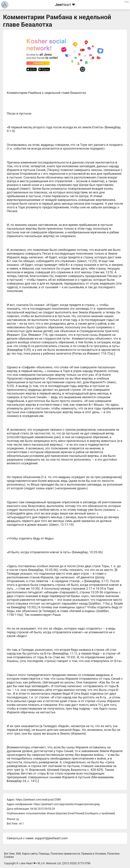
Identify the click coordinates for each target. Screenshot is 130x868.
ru (17, 819)
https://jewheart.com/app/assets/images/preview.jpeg (67, 804)
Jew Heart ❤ (28, 863)
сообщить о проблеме (100, 813)
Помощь (44, 854)
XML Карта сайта (27, 854)
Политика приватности (65, 854)
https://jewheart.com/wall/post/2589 (38, 800)
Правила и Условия (93, 854)
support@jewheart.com (51, 838)
